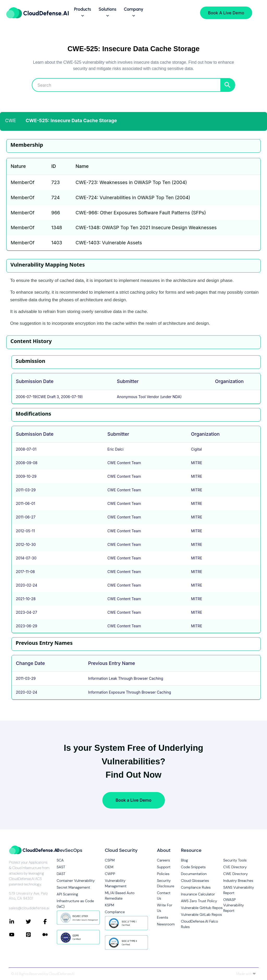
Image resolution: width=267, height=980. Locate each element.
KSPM (110, 905)
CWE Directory (235, 874)
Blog (184, 860)
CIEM (109, 867)
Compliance (115, 912)
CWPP (110, 874)
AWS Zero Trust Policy (199, 901)
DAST (61, 874)
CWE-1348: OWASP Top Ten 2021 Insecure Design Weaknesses (146, 228)
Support (164, 867)
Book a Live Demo (133, 800)
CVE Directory (235, 867)
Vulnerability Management (116, 883)
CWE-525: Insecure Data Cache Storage (71, 120)
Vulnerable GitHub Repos (202, 908)
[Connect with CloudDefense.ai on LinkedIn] (17, 922)
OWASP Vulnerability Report (234, 905)
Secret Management (73, 887)
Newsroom (165, 924)
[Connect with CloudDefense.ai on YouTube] (17, 935)
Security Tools (235, 860)
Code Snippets (193, 867)
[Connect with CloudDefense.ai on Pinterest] (34, 935)
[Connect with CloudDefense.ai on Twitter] (34, 922)
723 (55, 182)
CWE (11, 120)
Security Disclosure (165, 883)
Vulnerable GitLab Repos (201, 914)
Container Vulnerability (76, 881)
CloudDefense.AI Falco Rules (199, 924)
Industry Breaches (238, 881)
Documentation (194, 874)
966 (56, 213)
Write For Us (165, 908)
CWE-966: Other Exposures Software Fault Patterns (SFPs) (141, 213)
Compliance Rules (196, 887)
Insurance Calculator (198, 894)
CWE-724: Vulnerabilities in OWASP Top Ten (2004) (133, 197)
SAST (61, 867)
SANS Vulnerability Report (239, 890)
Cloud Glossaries (195, 881)
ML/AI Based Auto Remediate (120, 896)
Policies (163, 874)
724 (56, 197)
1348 (57, 228)
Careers (164, 860)
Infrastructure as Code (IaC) (75, 904)
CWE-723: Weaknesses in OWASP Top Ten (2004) (131, 182)
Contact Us (164, 896)
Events (163, 917)
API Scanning (67, 894)
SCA (60, 860)
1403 (57, 243)
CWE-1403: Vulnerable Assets (109, 243)
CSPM (110, 860)
